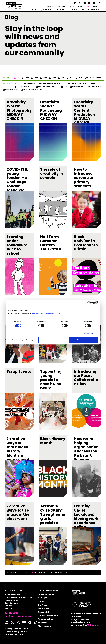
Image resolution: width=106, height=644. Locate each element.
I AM (64, 87)
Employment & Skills (47, 87)
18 (44, 572)
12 (31, 572)
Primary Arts (11, 90)
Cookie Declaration (48, 616)
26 (64, 572)
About (71, 7)
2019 (79, 77)
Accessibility (45, 612)
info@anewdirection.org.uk (18, 616)
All (17, 77)
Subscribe (61, 7)
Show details (89, 333)
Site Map (42, 623)
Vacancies (44, 608)
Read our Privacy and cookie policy (46, 313)
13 (33, 572)
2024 (35, 77)
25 (61, 572)
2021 (61, 77)
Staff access (45, 626)
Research (95, 9)
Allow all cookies (83, 340)
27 (66, 572)
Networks (63, 9)
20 (49, 572)
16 (40, 572)
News (80, 7)
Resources (79, 9)
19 (46, 572)
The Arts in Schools (32, 90)
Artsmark (30, 84)
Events (96, 7)
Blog (88, 7)
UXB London (93, 625)
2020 (70, 77)
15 (37, 572)
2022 (53, 77)
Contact (42, 601)
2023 (44, 77)
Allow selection (53, 340)
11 (29, 572)
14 (35, 572)
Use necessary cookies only (23, 340)
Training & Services (44, 9)
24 (58, 572)
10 (26, 572)
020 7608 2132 (12, 613)
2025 (26, 77)
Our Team (43, 605)
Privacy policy (45, 619)
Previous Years (93, 77)
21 (51, 572)
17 (42, 572)
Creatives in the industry (52, 84)
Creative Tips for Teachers (81, 84)
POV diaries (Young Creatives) (86, 87)
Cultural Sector (24, 87)
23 (56, 572)
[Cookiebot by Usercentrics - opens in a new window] (89, 303)
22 (53, 572)
